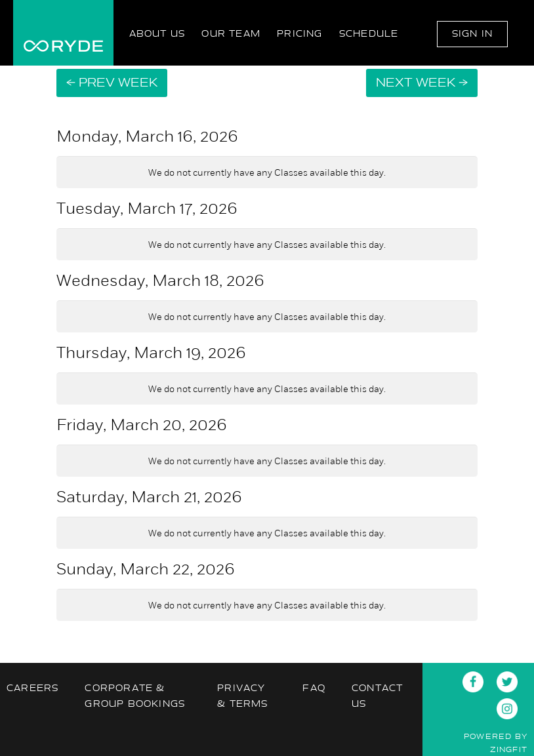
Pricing (299, 34)
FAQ (314, 688)
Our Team (231, 34)
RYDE (63, 33)
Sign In (472, 34)
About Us (157, 34)
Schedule (369, 34)
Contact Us (377, 696)
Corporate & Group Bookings (135, 696)
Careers (32, 688)
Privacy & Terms (242, 696)
